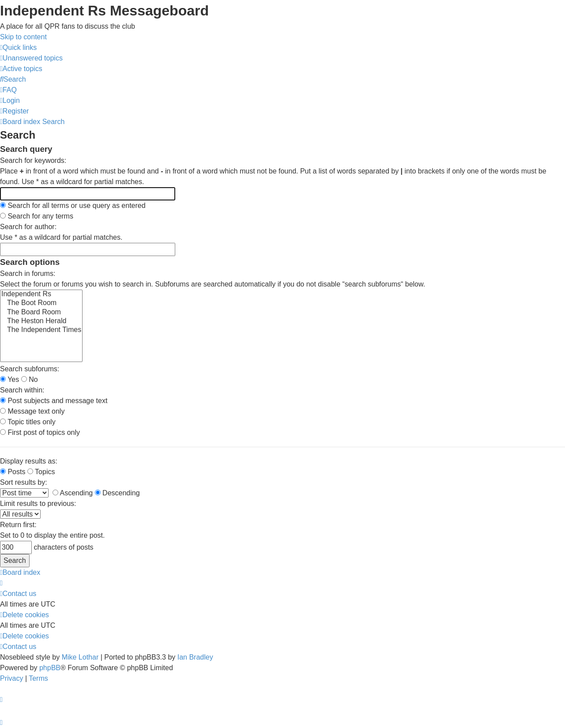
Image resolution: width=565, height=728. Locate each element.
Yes (9, 379)
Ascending (73, 493)
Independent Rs (41, 294)
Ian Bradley (195, 657)
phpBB (50, 668)
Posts (13, 472)
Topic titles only (28, 422)
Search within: (22, 390)
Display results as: (29, 461)
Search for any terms (37, 216)
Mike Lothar (80, 657)
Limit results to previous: (38, 504)
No (30, 379)
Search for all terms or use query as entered (73, 206)
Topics (41, 472)
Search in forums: (28, 273)
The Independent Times (41, 330)
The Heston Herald (41, 321)
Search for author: (28, 227)
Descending (117, 493)
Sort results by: (24, 482)
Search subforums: (30, 369)
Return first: (18, 525)
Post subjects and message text (54, 401)
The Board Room (41, 313)
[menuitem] (31, 58)
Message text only (32, 411)
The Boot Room (41, 303)
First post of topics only (40, 432)
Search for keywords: (33, 160)
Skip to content (23, 37)
